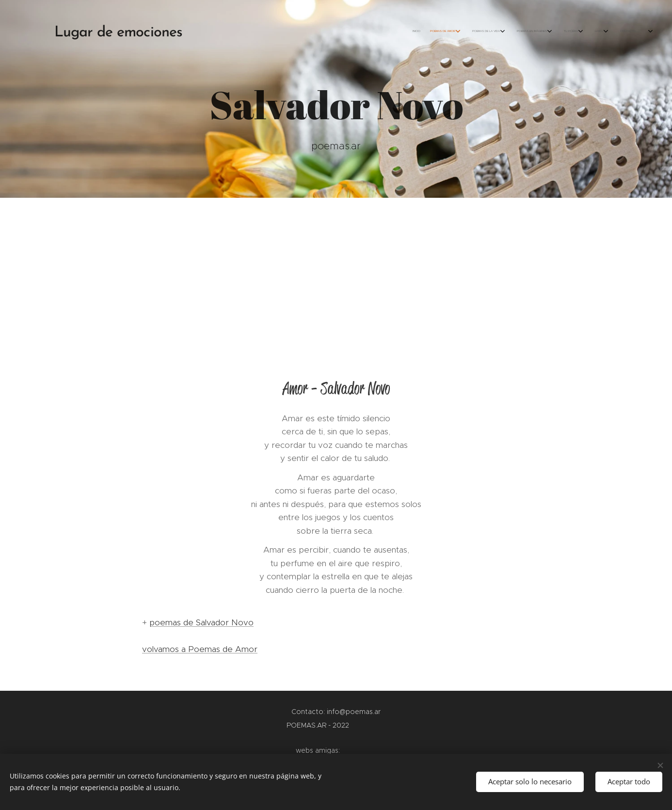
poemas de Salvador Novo (201, 622)
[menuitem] (550, 32)
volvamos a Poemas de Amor (200, 649)
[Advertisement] (336, 270)
